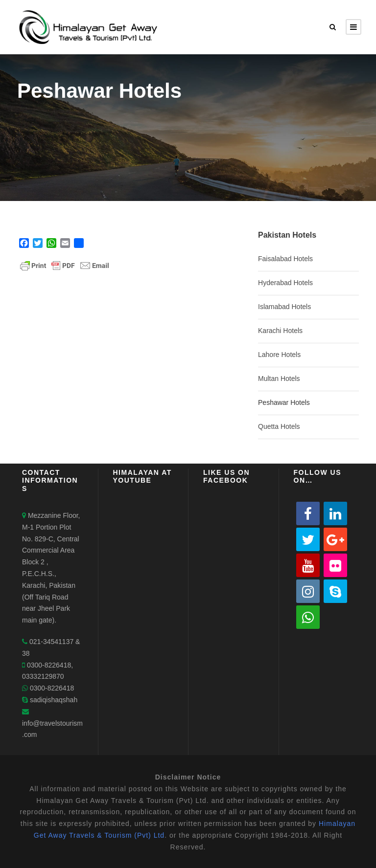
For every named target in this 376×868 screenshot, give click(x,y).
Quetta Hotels (279, 426)
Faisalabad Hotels (285, 259)
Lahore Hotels (279, 355)
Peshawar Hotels (284, 402)
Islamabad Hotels (284, 307)
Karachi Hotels (280, 331)
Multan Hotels (279, 378)
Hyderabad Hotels (285, 283)
